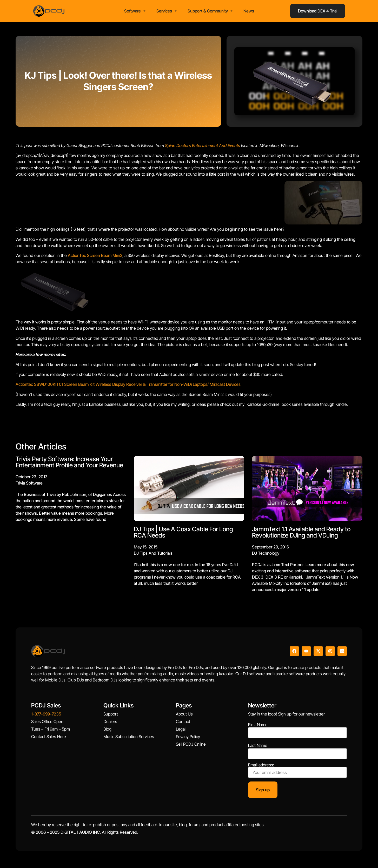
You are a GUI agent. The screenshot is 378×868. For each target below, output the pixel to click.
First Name (258, 726)
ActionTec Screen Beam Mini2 (95, 257)
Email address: (297, 772)
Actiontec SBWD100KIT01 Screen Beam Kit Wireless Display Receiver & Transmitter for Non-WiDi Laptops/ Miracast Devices (128, 386)
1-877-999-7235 (46, 716)
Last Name (258, 747)
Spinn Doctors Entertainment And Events (203, 147)
